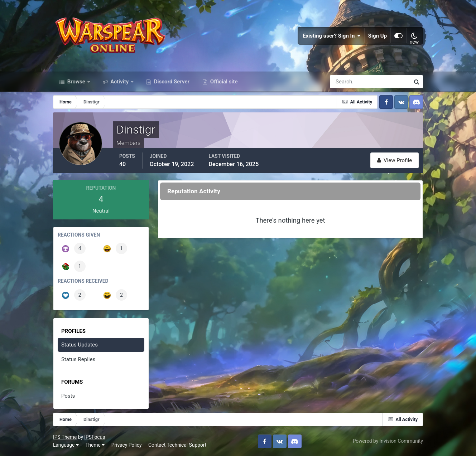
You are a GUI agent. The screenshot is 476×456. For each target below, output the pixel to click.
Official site (223, 82)
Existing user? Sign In (332, 36)
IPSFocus (95, 437)
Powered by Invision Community (388, 441)
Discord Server (171, 82)
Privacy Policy (127, 445)
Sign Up (378, 36)
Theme (95, 445)
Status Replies (78, 359)
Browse (76, 82)
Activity (120, 82)
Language (66, 445)
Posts (68, 396)
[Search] (345, 82)
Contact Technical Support (177, 445)
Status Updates (80, 345)
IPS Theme (65, 437)
